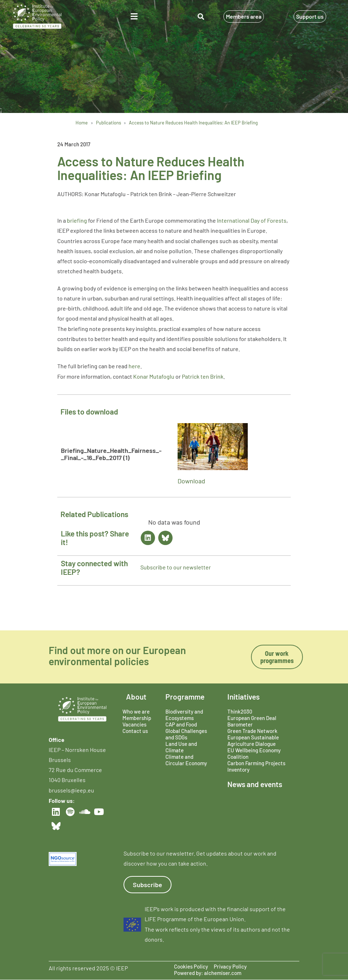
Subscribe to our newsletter (176, 567)
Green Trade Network (252, 731)
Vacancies (134, 724)
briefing (78, 220)
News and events (255, 784)
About (136, 697)
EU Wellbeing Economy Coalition (254, 753)
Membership (137, 718)
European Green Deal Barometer (252, 721)
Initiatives (243, 697)
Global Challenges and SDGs (186, 734)
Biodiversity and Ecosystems (184, 715)
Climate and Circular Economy (186, 760)
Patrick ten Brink (203, 376)
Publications (108, 123)
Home (82, 123)
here (134, 366)
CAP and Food (181, 724)
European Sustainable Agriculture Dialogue (253, 740)
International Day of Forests (252, 220)
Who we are (136, 711)
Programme (185, 697)
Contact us (135, 731)
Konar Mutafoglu (154, 376)
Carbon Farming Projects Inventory (256, 766)
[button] (134, 17)
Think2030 (240, 711)
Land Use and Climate (181, 747)
